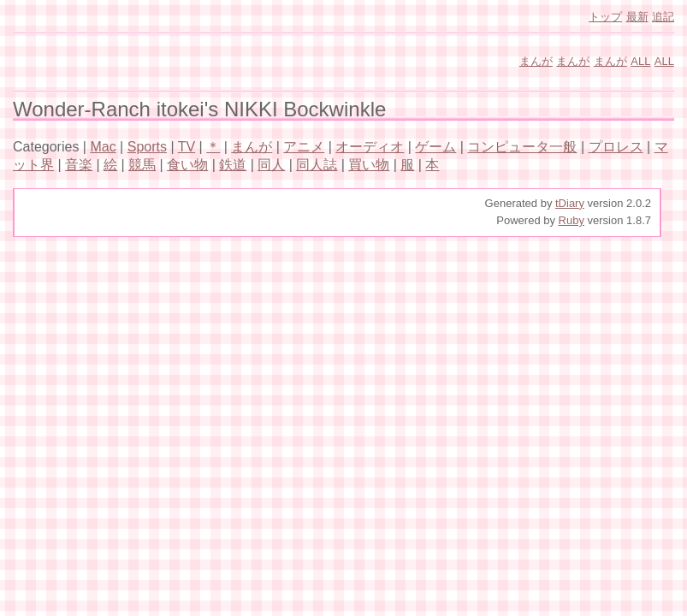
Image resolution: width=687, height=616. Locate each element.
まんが (536, 61)
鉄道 (233, 165)
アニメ (304, 147)
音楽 (79, 165)
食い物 (187, 165)
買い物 (369, 165)
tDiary (570, 203)
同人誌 (317, 165)
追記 (663, 17)
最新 (637, 17)
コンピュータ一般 (522, 147)
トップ (605, 17)
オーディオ (370, 147)
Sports (147, 147)
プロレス (616, 147)
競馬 (142, 165)
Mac (103, 147)
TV (187, 147)
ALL (640, 61)
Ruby (572, 220)
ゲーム (435, 147)
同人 (271, 165)
